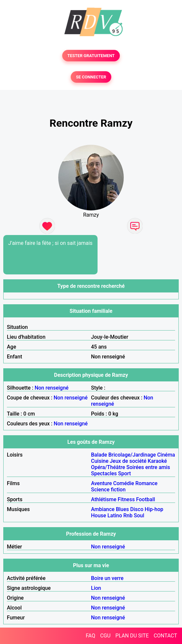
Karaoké (157, 461)
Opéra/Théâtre (108, 467)
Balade (99, 455)
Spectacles (104, 473)
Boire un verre (107, 578)
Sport (125, 473)
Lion (96, 588)
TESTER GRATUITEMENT (91, 56)
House (99, 515)
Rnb (128, 515)
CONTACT (165, 636)
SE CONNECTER (91, 77)
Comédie (124, 483)
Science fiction (108, 490)
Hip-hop (154, 509)
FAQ (91, 636)
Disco (137, 509)
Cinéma (166, 455)
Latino (115, 515)
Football (146, 499)
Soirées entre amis (148, 467)
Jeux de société (128, 461)
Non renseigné (52, 388)
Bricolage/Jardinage (132, 455)
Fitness (126, 499)
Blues (122, 509)
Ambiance (103, 509)
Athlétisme (104, 499)
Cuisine (100, 461)
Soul (139, 515)
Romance (147, 483)
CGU (105, 636)
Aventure (101, 483)
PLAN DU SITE (132, 636)
